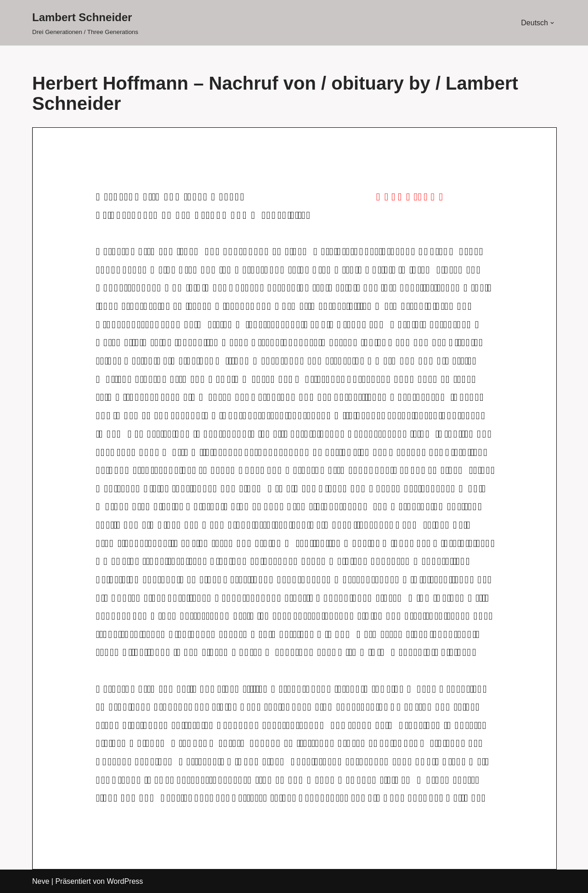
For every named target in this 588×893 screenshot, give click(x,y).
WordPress (125, 881)
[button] (552, 23)
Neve (41, 881)
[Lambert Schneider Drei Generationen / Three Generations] (85, 23)
